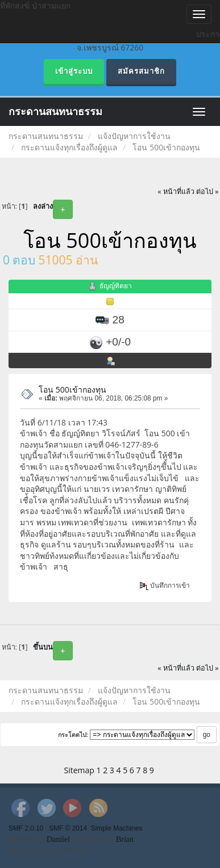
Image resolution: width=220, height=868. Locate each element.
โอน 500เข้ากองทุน (72, 389)
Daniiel (58, 839)
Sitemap (79, 770)
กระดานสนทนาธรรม (55, 112)
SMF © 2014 (68, 828)
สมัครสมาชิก (141, 71)
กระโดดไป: (73, 735)
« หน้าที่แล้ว (176, 191)
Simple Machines (117, 828)
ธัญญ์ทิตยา (116, 286)
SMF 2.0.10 (26, 828)
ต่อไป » (207, 191)
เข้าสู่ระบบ (74, 71)
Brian (125, 839)
